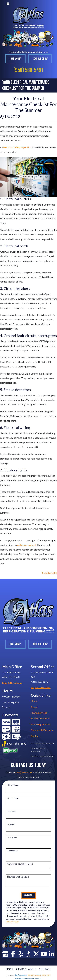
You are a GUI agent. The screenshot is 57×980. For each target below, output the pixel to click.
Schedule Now (40, 59)
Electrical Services (40, 718)
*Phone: (11, 811)
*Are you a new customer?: (20, 864)
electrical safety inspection (17, 147)
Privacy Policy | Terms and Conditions (28, 978)
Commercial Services (42, 730)
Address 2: (12, 851)
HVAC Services (39, 713)
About (34, 707)
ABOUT (33, 969)
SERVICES (21, 969)
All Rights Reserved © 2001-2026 (39, 975)
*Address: (12, 837)
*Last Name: (13, 798)
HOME (10, 969)
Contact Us (29, 895)
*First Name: (13, 785)
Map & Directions (12, 683)
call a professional (27, 545)
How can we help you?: (18, 877)
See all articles (50, 573)
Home (34, 701)
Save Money (15, 59)
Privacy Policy (12, 922)
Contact (35, 736)
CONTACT (45, 969)
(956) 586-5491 (28, 70)
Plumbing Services (40, 724)
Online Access (21, 975)
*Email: (11, 824)
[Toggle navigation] (8, 4)
